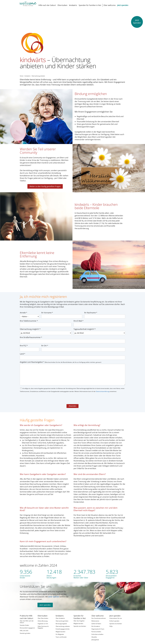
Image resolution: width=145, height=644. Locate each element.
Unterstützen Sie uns (36, 583)
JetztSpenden (137, 21)
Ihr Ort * (45, 343)
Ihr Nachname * (91, 310)
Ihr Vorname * (47, 310)
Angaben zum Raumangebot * (61, 359)
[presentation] (36, 395)
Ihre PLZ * (24, 343)
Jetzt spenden (45, 602)
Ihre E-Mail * (78, 318)
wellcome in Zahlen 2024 (38, 563)
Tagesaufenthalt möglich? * (85, 326)
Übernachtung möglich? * (30, 326)
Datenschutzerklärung (103, 389)
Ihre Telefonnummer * (29, 318)
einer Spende (54, 594)
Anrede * (23, 310)
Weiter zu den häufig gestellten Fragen (45, 183)
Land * (22, 351)
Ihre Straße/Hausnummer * (31, 334)
